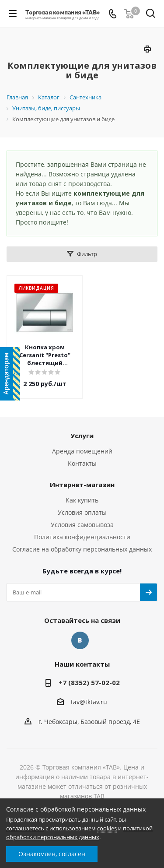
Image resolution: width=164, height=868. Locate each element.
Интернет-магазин (82, 485)
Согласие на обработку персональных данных (82, 549)
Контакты (82, 463)
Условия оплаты (82, 512)
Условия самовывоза (82, 525)
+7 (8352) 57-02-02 (89, 682)
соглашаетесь (25, 828)
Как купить (82, 500)
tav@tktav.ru (89, 702)
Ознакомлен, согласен (52, 854)
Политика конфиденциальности (82, 537)
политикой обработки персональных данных (79, 833)
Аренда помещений (82, 451)
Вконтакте (80, 640)
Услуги (82, 436)
